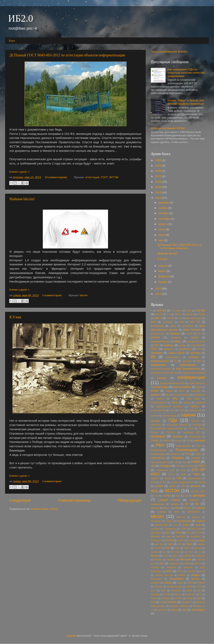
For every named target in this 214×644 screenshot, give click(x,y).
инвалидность (173, 357)
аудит (173, 326)
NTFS (180, 571)
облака (187, 402)
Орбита (195, 406)
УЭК (183, 486)
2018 (159, 171)
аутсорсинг (188, 326)
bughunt (200, 521)
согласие (189, 466)
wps (184, 610)
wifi (161, 602)
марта (163, 271)
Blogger (71, 636)
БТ (199, 334)
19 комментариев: (57, 177)
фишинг (195, 486)
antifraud (161, 512)
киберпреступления (161, 369)
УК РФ (163, 482)
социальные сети (165, 470)
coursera (155, 529)
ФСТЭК (114, 177)
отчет (181, 410)
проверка (158, 436)
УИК (153, 482)
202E (188, 311)
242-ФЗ (200, 310)
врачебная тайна (196, 341)
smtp (199, 587)
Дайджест (169, 349)
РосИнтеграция (159, 450)
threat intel (190, 594)
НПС (175, 399)
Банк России (192, 330)
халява (167, 496)
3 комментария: (53, 295)
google (201, 540)
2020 (159, 160)
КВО (199, 361)
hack (170, 544)
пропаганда (195, 437)
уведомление (194, 478)
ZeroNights (198, 610)
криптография (182, 387)
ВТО (157, 345)
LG (200, 552)
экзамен (175, 504)
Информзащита (160, 361)
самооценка (158, 458)
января (163, 282)
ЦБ (186, 496)
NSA (169, 571)
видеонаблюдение (160, 341)
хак (156, 496)
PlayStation (156, 579)
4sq (180, 318)
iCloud (157, 548)
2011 (159, 294)
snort (153, 590)
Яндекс (167, 508)
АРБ (182, 322)
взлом (194, 338)
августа (163, 224)
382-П (158, 318)
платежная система (177, 425)
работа (167, 441)
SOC (163, 590)
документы (185, 349)
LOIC (166, 556)
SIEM (189, 587)
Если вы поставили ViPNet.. (169, 128)
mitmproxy (174, 563)
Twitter (154, 598)
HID (180, 544)
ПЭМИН (155, 441)
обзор (174, 402)
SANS (190, 583)
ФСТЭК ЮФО (198, 491)
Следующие (20, 500)
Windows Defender (179, 606)
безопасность (158, 334)
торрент (155, 478)
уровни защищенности (182, 482)
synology (155, 594)
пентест (196, 421)
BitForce (181, 517)
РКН (160, 445)
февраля (164, 276)
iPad (177, 548)
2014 (159, 192)
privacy (195, 579)
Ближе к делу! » (19, 172)
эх (197, 504)
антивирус (168, 322)
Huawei (201, 544)
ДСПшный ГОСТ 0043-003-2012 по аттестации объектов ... (180, 247)
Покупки (197, 425)
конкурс (162, 378)
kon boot (189, 552)
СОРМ (201, 466)
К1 (175, 361)
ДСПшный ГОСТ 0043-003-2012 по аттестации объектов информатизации (67, 55)
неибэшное (199, 395)
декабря (164, 203)
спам (183, 470)
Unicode (178, 598)
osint (202, 571)
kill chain (175, 552)
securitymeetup (174, 587)
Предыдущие (130, 500)
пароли (188, 415)
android (200, 508)
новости (160, 399)
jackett (198, 548)
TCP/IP (167, 594)
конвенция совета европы (164, 373)
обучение (200, 402)
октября (164, 213)
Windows (172, 602)
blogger (169, 521)
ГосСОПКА (196, 345)
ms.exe (198, 563)
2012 (159, 289)
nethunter (188, 567)
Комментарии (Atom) (44, 509)
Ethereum (156, 537)
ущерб (172, 486)
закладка (157, 353)
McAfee (158, 560)
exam (168, 537)
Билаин (175, 334)
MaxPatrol (200, 556)
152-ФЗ (161, 310)
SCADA (201, 583)
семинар (196, 458)
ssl (199, 590)
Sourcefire (176, 590)
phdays (195, 575)
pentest (182, 575)
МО (167, 395)
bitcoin (84, 295)
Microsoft (186, 560)
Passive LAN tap (164, 575)
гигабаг (183, 345)
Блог (12, 41)
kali (164, 552)
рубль (198, 454)
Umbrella (166, 598)
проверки (178, 437)
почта (191, 428)
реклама (199, 440)
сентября (165, 219)
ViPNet (190, 598)
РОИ (198, 446)
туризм (167, 478)
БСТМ (189, 334)
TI (201, 594)
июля (162, 229)
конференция (191, 377)
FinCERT (181, 537)
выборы (169, 345)
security (158, 587)
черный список (169, 500)
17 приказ (176, 311)
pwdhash (155, 583)
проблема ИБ (191, 432)
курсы (182, 391)
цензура (199, 495)
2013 (159, 198)
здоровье (195, 353)
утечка (202, 482)
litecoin (155, 556)
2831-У (178, 314)
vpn (199, 598)
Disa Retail (156, 533)
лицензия (196, 391)
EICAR (198, 533)
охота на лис (195, 410)
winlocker (162, 610)
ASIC (177, 512)
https (189, 544)
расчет (179, 441)
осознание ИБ (158, 410)
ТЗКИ (196, 474)
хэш (178, 496)
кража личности (197, 383)
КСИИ (155, 391)
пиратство (156, 425)
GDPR (180, 540)
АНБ (153, 322)
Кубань (169, 391)
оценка (154, 416)
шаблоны (194, 500)
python (168, 583)
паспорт (155, 421)
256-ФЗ (159, 314)
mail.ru (175, 556)
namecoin (171, 567)
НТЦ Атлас (193, 399)
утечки (159, 486)
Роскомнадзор (186, 450)
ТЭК (179, 478)
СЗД (176, 462)
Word (174, 610)
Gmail (191, 540)
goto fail (159, 544)
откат (172, 410)
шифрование (157, 504)
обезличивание (159, 402)
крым (199, 387)
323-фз (189, 314)
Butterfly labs (162, 525)
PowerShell (176, 579)
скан (184, 462)
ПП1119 (171, 432)
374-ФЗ (201, 314)
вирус (178, 341)
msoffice (155, 567)
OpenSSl (191, 571)
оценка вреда (169, 416)
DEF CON (196, 529)
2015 (159, 187)
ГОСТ (104, 177)
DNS (178, 533)
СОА (178, 466)
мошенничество (181, 395)
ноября (163, 208)
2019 (159, 166)
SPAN (189, 590)
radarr (180, 583)
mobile (187, 563)
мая (161, 240)
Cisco (186, 525)
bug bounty (184, 521)
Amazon (188, 508)
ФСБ (154, 491)
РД (188, 441)
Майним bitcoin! (22, 199)
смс (153, 466)
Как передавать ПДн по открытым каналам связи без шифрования (186, 73)
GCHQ (169, 540)
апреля (163, 266)
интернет (194, 357)
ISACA (187, 548)
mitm (162, 563)
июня (162, 235)
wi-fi (153, 602)
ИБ (153, 357)
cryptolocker (170, 529)
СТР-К (172, 474)
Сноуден (165, 466)
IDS (167, 548)
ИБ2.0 (21, 18)
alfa (177, 508)
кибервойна (158, 365)
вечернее (176, 338)
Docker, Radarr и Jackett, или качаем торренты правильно (186, 102)
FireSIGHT (196, 537)
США (184, 474)
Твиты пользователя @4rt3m (169, 52)
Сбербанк (178, 458)
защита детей (176, 353)
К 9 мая (15, 317)
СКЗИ (195, 462)
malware (187, 556)
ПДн (173, 420)
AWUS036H (193, 512)
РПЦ (188, 454)
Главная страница (74, 500)
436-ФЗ (171, 318)
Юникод (155, 508)
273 (169, 314)
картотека (187, 361)
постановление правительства (167, 428)
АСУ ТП (195, 322)
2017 (159, 176)
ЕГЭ (199, 349)
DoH (189, 533)
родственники (183, 446)
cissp (198, 525)
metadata (171, 560)
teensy (178, 594)
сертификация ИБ (160, 462)
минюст (156, 395)
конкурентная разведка (193, 373)
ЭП (187, 504)
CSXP (183, 529)
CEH (175, 525)
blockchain (156, 521)
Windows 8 (187, 602)
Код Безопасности (188, 369)
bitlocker (196, 517)
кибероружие (188, 365)
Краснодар (161, 387)
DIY (168, 533)
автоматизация (194, 318)
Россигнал (175, 454)
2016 (159, 182)
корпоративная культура (172, 383)
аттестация (92, 177)
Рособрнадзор (158, 454)
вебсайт (155, 338)
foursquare (156, 540)
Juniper (154, 552)
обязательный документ (169, 406)
